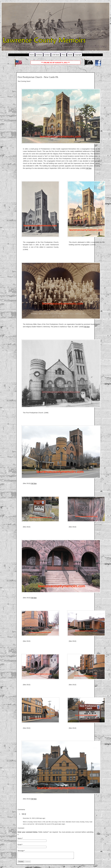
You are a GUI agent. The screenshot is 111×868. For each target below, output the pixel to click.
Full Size (89, 168)
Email (20, 845)
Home (32, 55)
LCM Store (56, 55)
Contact (47, 55)
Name (20, 838)
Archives (39, 55)
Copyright (78, 55)
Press (64, 55)
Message (21, 851)
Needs (70, 55)
